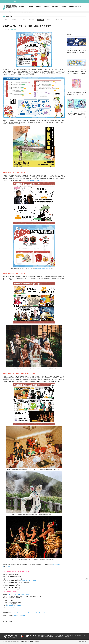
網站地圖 (37, 642)
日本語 (5, 1)
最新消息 (22, 7)
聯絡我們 (72, 7)
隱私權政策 (24, 642)
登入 (85, 1)
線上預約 (38, 7)
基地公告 (14, 20)
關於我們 (64, 7)
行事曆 (15, 1)
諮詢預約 (46, 7)
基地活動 (30, 7)
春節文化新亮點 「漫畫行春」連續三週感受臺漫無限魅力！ (32, 12)
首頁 (4, 12)
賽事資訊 (49, 20)
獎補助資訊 (59, 20)
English (9, 1)
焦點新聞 (23, 20)
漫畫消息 (32, 20)
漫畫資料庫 (55, 7)
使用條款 (31, 642)
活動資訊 (15, 12)
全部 (6, 20)
